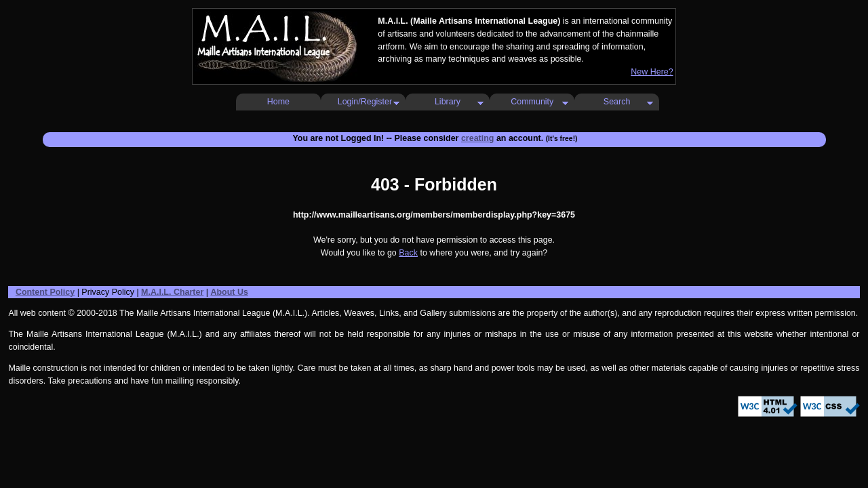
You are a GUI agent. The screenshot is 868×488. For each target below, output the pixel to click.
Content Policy (45, 292)
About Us (229, 292)
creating (478, 138)
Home (278, 102)
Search (617, 102)
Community (532, 102)
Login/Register (365, 102)
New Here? (652, 72)
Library (448, 102)
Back (408, 253)
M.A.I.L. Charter (172, 292)
